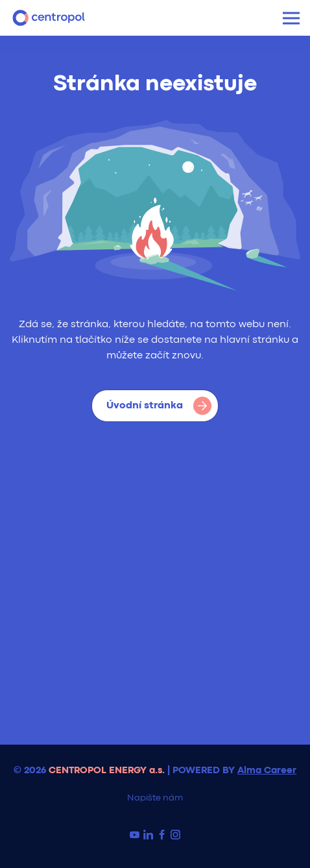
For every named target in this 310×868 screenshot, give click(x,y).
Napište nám (155, 798)
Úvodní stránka (159, 406)
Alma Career (267, 771)
